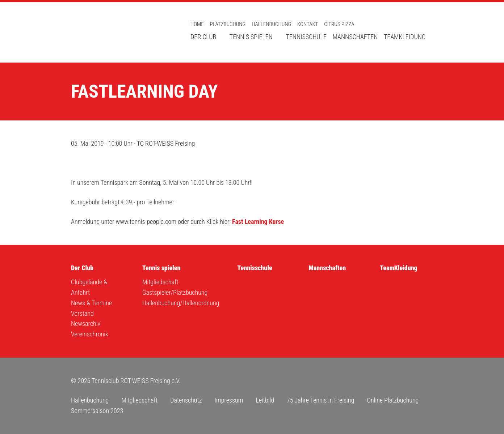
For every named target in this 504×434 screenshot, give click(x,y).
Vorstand (82, 313)
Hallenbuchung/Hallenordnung (181, 303)
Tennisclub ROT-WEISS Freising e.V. (122, 32)
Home (197, 24)
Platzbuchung (228, 24)
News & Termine (91, 303)
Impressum (229, 400)
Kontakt (308, 24)
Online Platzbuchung (393, 400)
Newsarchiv (86, 324)
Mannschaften (355, 37)
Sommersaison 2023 (97, 411)
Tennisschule (306, 37)
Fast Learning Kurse (258, 222)
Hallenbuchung (271, 24)
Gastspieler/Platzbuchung (175, 292)
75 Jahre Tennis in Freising (320, 400)
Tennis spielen (251, 37)
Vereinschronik (90, 334)
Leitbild (265, 400)
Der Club (203, 37)
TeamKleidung (405, 37)
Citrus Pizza (339, 24)
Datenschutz (186, 400)
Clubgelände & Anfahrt (89, 287)
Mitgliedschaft (160, 282)
